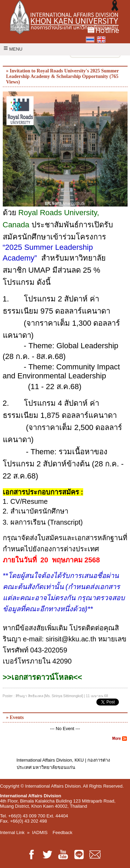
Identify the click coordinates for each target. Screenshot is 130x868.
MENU (13, 49)
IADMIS (40, 832)
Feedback (63, 832)
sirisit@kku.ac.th (71, 639)
